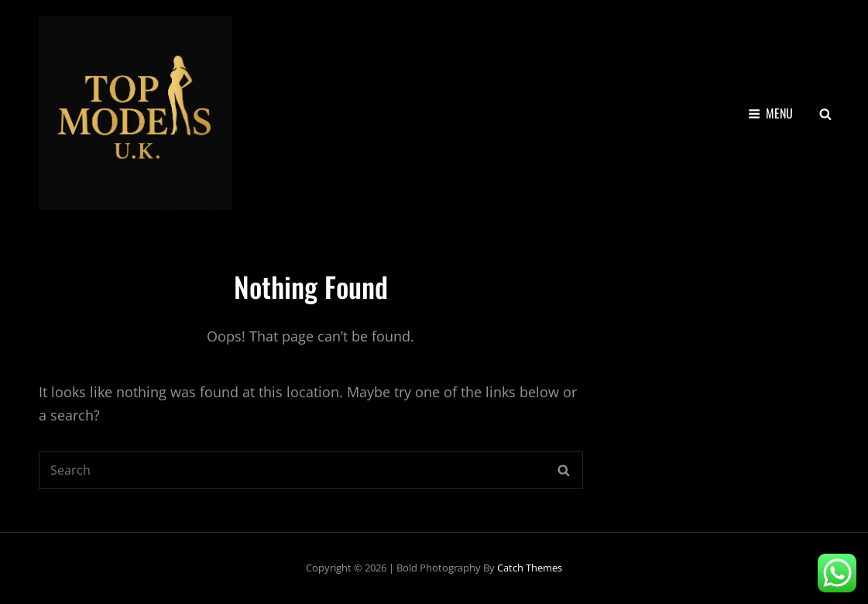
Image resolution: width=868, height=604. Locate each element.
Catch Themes (530, 568)
